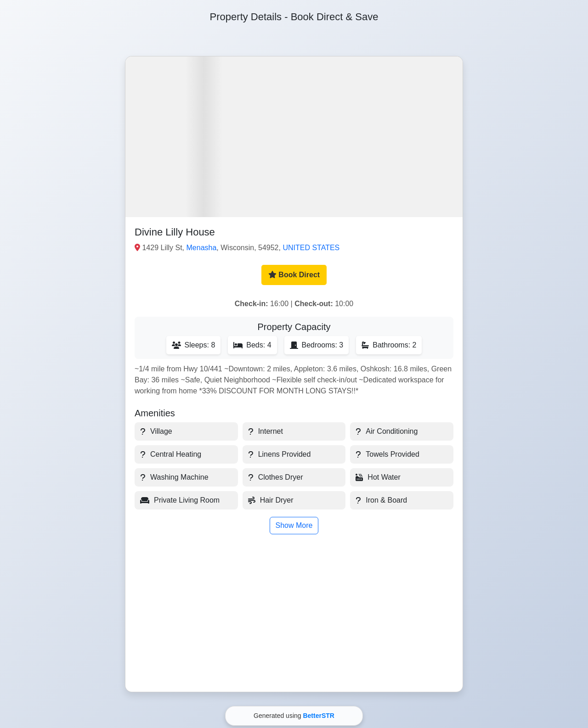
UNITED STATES (311, 248)
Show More (294, 525)
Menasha (202, 248)
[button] (294, 137)
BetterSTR (318, 716)
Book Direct (294, 275)
